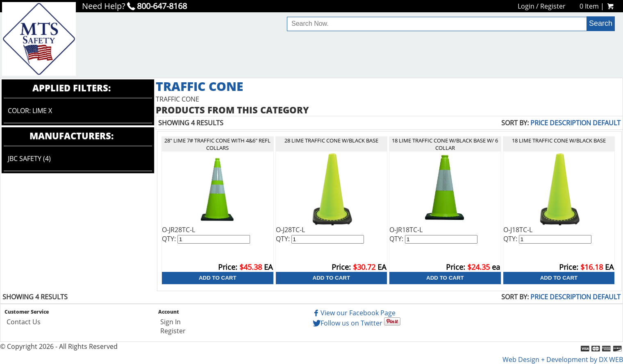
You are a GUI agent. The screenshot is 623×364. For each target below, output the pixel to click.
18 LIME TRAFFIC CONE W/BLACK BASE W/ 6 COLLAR (445, 144)
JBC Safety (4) (29, 158)
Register (553, 6)
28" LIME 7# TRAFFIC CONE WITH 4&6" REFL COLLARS (217, 144)
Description (570, 123)
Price (539, 123)
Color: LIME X (30, 111)
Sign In (171, 322)
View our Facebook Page (354, 313)
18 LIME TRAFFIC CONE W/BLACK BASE (559, 140)
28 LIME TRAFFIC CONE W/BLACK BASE (331, 140)
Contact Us (24, 322)
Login (526, 6)
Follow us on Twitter (347, 323)
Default (607, 123)
